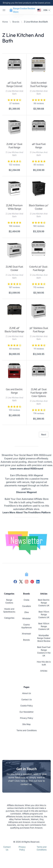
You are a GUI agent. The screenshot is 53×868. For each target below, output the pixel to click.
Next (44, 435)
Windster (26, 618)
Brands (16, 22)
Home (5, 22)
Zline (26, 612)
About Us (26, 693)
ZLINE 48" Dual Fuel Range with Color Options (39, 393)
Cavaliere (26, 606)
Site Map (26, 724)
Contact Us (26, 699)
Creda (26, 600)
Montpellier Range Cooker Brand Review (44, 638)
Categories (9, 618)
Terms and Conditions (27, 730)
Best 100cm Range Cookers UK (44, 626)
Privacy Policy (27, 718)
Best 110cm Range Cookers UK (44, 614)
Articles (44, 671)
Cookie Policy (27, 706)
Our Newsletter (26, 712)
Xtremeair (26, 634)
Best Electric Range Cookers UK (44, 603)
